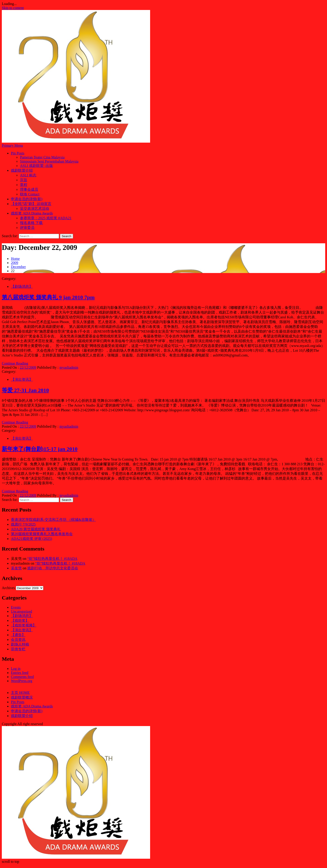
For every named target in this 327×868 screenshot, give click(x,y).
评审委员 (27, 228)
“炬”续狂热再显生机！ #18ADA (52, 559)
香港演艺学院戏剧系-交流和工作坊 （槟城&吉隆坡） (53, 520)
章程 (24, 185)
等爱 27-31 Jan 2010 (25, 390)
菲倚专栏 (18, 649)
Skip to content (13, 8)
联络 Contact (30, 194)
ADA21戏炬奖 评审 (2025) (31, 539)
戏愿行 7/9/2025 (23, 524)
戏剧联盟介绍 (22, 170)
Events (16, 607)
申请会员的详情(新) (27, 199)
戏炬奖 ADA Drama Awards (32, 213)
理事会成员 (29, 189)
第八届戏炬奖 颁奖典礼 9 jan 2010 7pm (48, 297)
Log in (16, 669)
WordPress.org (22, 681)
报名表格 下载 (31, 223)
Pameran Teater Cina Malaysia (42, 157)
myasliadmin (69, 367)
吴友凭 (16, 568)
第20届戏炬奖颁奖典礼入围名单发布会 (42, 534)
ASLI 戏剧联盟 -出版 (36, 166)
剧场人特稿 (20, 644)
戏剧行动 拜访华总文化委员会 (53, 568)
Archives (8, 588)
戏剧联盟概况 (22, 697)
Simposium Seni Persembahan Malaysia (49, 161)
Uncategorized (21, 611)
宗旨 (24, 180)
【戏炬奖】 (20, 621)
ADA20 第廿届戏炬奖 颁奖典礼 (36, 529)
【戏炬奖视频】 (24, 625)
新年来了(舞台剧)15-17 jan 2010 (40, 449)
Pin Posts (18, 153)
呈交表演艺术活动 (35, 208)
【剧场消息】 (22, 286)
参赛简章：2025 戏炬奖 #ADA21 (46, 218)
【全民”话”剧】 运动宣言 (31, 204)
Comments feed (22, 677)
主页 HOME (20, 693)
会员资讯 (18, 640)
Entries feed (20, 673)
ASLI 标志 (28, 175)
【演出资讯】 (22, 379)
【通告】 (18, 635)
